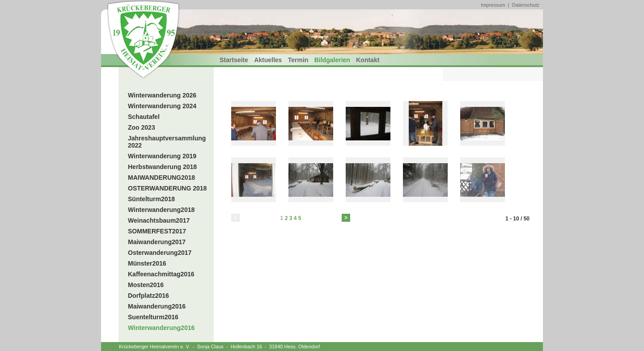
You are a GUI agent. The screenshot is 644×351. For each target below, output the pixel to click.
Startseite (234, 60)
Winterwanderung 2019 (162, 156)
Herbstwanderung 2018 (162, 167)
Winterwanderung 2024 (162, 106)
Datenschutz (526, 5)
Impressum (493, 5)
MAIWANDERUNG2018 (161, 178)
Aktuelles (268, 60)
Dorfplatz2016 (148, 296)
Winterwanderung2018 (161, 210)
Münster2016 (147, 263)
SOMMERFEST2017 (157, 231)
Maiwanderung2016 (157, 306)
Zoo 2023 (142, 127)
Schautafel (144, 117)
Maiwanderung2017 (157, 242)
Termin (298, 60)
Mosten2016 (146, 285)
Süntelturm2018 (151, 199)
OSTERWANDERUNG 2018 (167, 188)
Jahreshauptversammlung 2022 (167, 142)
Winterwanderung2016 (161, 328)
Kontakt (368, 60)
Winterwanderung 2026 (162, 95)
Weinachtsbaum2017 (159, 220)
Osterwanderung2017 (160, 253)
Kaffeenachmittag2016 (161, 274)
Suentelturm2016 (153, 317)
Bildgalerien (332, 60)
